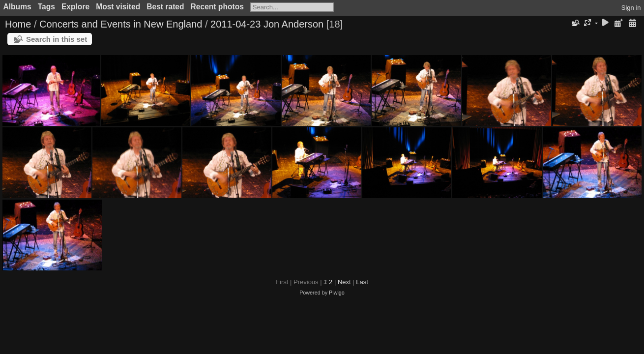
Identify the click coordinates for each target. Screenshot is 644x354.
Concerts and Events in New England (121, 24)
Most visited (118, 7)
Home (18, 24)
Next (344, 282)
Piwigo (337, 293)
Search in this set (57, 39)
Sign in (631, 8)
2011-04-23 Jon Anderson (267, 24)
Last (362, 282)
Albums (17, 7)
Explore (75, 7)
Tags (46, 7)
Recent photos (217, 7)
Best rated (165, 7)
